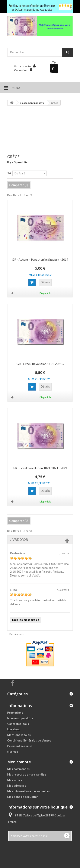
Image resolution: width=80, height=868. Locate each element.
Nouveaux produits (20, 718)
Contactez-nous (18, 724)
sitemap (13, 752)
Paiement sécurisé (20, 746)
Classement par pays (32, 103)
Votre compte (22, 66)
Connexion (21, 70)
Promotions (15, 713)
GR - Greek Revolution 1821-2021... (40, 364)
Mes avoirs (15, 780)
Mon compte (19, 762)
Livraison (13, 729)
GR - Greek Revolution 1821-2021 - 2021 (40, 468)
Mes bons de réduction (23, 797)
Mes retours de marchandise (27, 774)
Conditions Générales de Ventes (29, 740)
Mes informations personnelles (28, 791)
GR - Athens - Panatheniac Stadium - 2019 (40, 259)
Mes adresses (17, 786)
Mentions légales (19, 735)
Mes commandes (18, 769)
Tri (9, 173)
